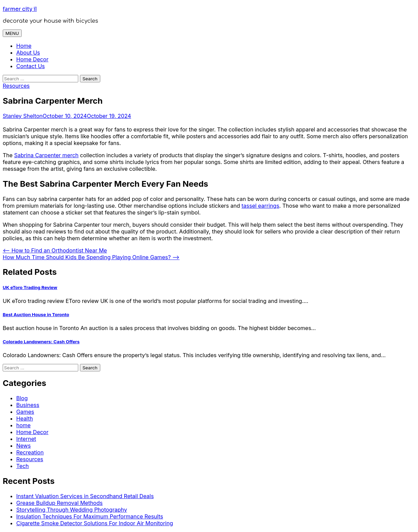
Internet (26, 439)
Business (28, 405)
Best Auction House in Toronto (36, 314)
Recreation (30, 452)
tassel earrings (260, 206)
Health (25, 418)
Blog (22, 398)
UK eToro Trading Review (30, 287)
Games (25, 412)
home (23, 425)
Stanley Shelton (23, 116)
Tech (23, 466)
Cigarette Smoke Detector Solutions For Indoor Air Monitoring (95, 523)
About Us (28, 53)
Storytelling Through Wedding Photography (72, 510)
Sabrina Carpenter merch (46, 155)
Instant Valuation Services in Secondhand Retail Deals (85, 496)
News (24, 446)
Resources (16, 86)
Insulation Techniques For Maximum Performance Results (90, 516)
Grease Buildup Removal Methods (59, 503)
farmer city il (20, 9)
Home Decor (32, 59)
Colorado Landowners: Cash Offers (41, 342)
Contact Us (30, 66)
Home (24, 46)
